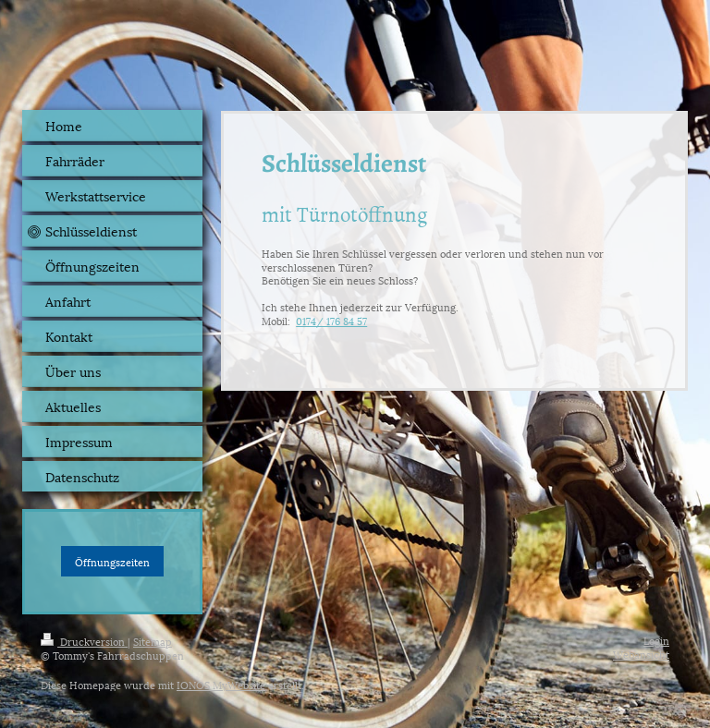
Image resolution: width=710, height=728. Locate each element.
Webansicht (641, 654)
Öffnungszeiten (112, 561)
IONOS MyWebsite (221, 684)
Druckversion (84, 641)
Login (656, 640)
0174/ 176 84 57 (331, 320)
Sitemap (153, 641)
